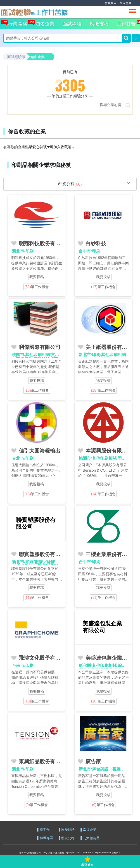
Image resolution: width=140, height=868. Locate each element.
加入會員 (126, 3)
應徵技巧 (99, 24)
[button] (136, 38)
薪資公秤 (68, 838)
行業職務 (17, 22)
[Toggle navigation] (133, 11)
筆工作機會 (37, 287)
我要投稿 (37, 277)
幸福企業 (90, 830)
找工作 (45, 830)
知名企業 (44, 22)
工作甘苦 (126, 24)
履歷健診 (68, 830)
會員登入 (111, 3)
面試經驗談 (16, 57)
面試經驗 (72, 24)
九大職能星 (91, 838)
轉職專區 (46, 838)
